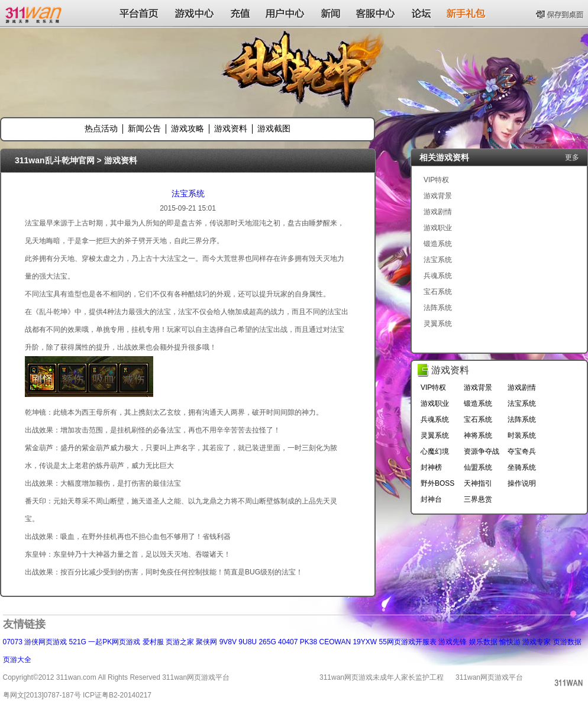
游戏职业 (438, 228)
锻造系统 (438, 244)
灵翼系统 (438, 324)
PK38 (308, 642)
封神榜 (431, 467)
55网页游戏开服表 (407, 642)
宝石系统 (438, 292)
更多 (572, 157)
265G (267, 642)
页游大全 (17, 660)
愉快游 (510, 642)
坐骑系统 (522, 467)
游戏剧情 (438, 212)
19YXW (365, 642)
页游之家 (180, 642)
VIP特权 (436, 180)
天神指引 (478, 483)
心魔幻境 (435, 451)
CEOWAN (335, 642)
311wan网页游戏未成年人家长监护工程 (382, 677)
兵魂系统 (438, 276)
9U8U (248, 642)
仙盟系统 (478, 467)
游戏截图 (274, 128)
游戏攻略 (188, 128)
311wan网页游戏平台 (489, 677)
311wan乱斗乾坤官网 (55, 160)
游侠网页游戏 (46, 642)
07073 (13, 642)
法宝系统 (188, 193)
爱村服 (153, 642)
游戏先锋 (453, 642)
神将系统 (478, 435)
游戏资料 (231, 128)
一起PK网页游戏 (114, 642)
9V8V (228, 642)
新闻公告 (144, 128)
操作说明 (522, 483)
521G (78, 642)
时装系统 (522, 435)
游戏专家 (537, 642)
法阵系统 (438, 308)
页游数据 (567, 642)
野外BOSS (437, 483)
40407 (288, 642)
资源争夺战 (482, 451)
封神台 (431, 499)
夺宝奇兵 (522, 451)
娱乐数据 (483, 642)
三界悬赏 (478, 499)
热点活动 (101, 128)
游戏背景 (438, 196)
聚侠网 (206, 642)
